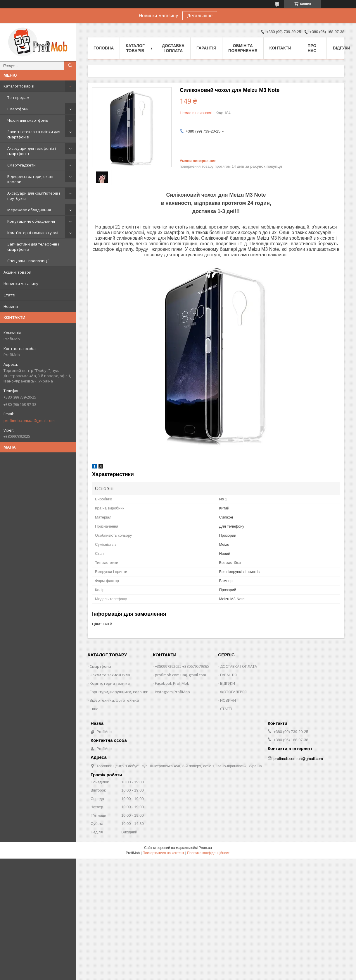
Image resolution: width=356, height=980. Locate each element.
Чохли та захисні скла (110, 675)
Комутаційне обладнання (31, 221)
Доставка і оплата (173, 48)
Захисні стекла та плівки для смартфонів (34, 134)
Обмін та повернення (243, 48)
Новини (11, 306)
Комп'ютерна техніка (110, 683)
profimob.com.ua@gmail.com (29, 421)
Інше (94, 709)
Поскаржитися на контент (163, 853)
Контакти (280, 48)
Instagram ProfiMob (172, 692)
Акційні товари (17, 272)
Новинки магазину (21, 284)
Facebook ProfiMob (172, 683)
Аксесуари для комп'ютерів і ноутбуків (34, 196)
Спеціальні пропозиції (28, 261)
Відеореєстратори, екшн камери (30, 179)
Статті (9, 295)
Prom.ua (205, 848)
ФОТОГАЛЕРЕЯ (233, 692)
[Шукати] (70, 66)
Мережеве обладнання (29, 210)
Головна (104, 48)
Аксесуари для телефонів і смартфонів (32, 151)
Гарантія (206, 48)
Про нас (312, 48)
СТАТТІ (226, 709)
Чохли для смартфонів (28, 120)
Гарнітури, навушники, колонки (119, 692)
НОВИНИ (228, 700)
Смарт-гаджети (21, 165)
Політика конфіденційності (209, 853)
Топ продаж (18, 97)
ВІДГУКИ (228, 683)
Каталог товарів (19, 86)
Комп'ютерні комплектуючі (33, 233)
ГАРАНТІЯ (228, 675)
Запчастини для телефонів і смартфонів (33, 247)
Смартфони (18, 109)
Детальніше (200, 16)
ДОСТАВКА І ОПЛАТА (239, 666)
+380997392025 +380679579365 (182, 666)
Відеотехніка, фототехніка (114, 700)
